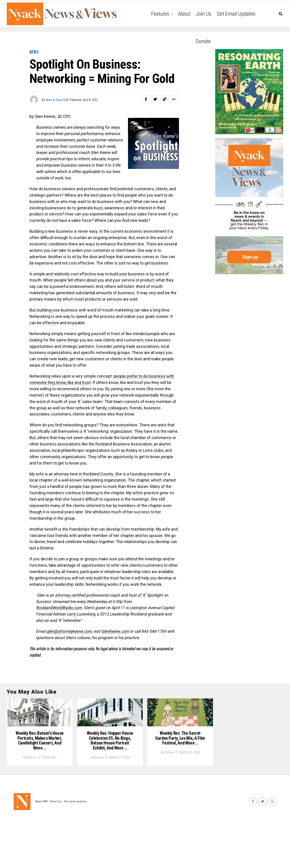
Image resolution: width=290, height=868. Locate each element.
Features (160, 14)
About (184, 14)
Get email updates (236, 14)
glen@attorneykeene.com (69, 631)
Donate (203, 41)
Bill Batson (30, 800)
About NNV (41, 850)
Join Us (204, 14)
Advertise (56, 850)
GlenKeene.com (115, 631)
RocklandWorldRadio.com (59, 608)
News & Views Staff (57, 100)
